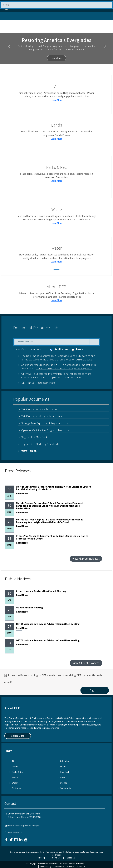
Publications (62, 349)
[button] (8, 45)
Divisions (15, 788)
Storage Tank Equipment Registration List (45, 423)
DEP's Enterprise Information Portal (49, 374)
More (22, 494)
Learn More (56, 58)
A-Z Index (63, 761)
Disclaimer (59, 867)
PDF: (41, 858)
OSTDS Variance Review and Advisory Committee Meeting (48, 624)
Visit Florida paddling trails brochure (42, 416)
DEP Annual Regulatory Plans (38, 383)
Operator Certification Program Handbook (45, 430)
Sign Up (95, 690)
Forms (80, 349)
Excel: (71, 858)
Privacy (71, 867)
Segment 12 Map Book (34, 437)
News (62, 777)
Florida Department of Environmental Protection (63, 864)
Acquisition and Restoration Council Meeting (41, 591)
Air (12, 761)
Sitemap (81, 867)
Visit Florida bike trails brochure (39, 409)
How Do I (63, 772)
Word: (56, 858)
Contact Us (64, 788)
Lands (14, 767)
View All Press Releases (86, 559)
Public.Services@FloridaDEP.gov (24, 826)
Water (14, 783)
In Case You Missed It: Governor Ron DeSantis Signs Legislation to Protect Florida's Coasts (52, 537)
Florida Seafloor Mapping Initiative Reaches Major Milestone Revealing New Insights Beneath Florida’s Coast (50, 521)
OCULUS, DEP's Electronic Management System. (64, 368)
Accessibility (46, 867)
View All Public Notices (86, 663)
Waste (14, 777)
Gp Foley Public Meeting (29, 608)
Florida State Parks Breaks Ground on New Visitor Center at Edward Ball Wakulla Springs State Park (54, 488)
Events (62, 783)
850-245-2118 (15, 832)
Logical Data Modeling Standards (40, 444)
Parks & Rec (16, 772)
